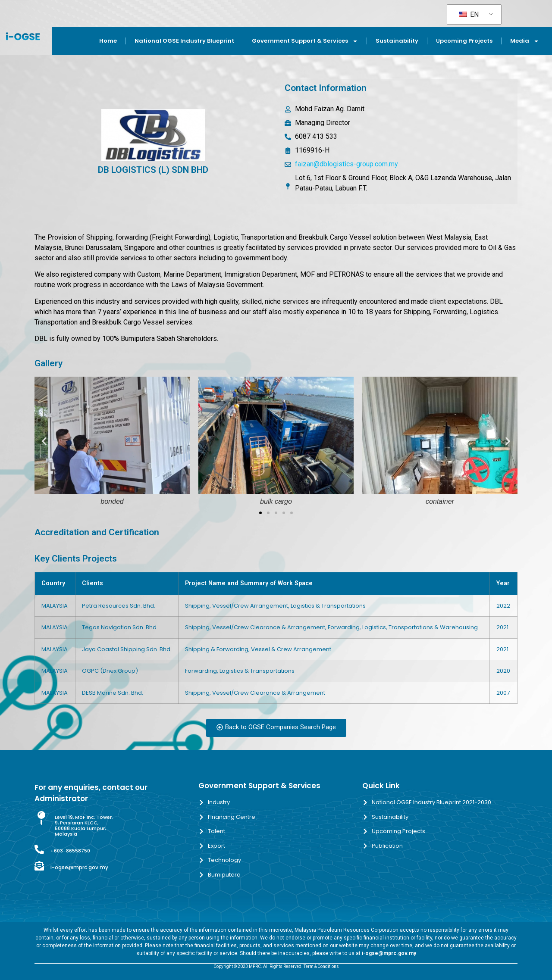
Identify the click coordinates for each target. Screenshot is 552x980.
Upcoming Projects (464, 41)
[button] (44, 442)
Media (525, 41)
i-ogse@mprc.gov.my (79, 867)
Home (108, 41)
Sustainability (397, 41)
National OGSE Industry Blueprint (184, 41)
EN (469, 14)
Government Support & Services (305, 41)
